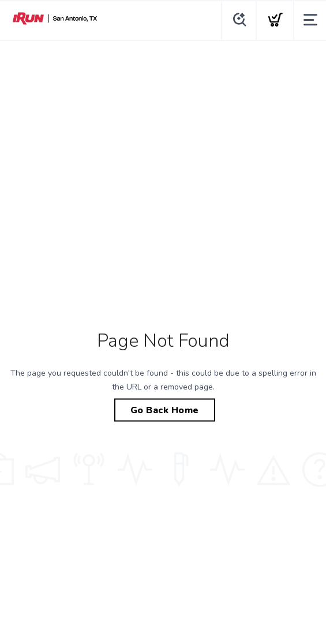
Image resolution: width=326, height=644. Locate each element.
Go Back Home (165, 410)
